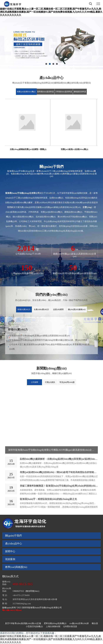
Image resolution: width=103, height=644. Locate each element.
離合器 (95, 623)
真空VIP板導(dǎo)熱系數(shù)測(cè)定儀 (23, 623)
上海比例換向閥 (53, 627)
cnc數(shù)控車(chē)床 (79, 623)
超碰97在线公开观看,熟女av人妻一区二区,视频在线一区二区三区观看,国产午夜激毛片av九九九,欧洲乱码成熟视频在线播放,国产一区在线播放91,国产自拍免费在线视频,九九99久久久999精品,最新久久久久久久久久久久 (51, 12)
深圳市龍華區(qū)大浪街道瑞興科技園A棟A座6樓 (35, 599)
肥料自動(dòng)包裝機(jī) (55, 623)
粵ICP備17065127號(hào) (12, 610)
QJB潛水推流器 (70, 627)
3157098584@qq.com (22, 604)
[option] (51, 43)
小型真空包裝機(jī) (34, 627)
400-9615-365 (23, 584)
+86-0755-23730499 (21, 595)
